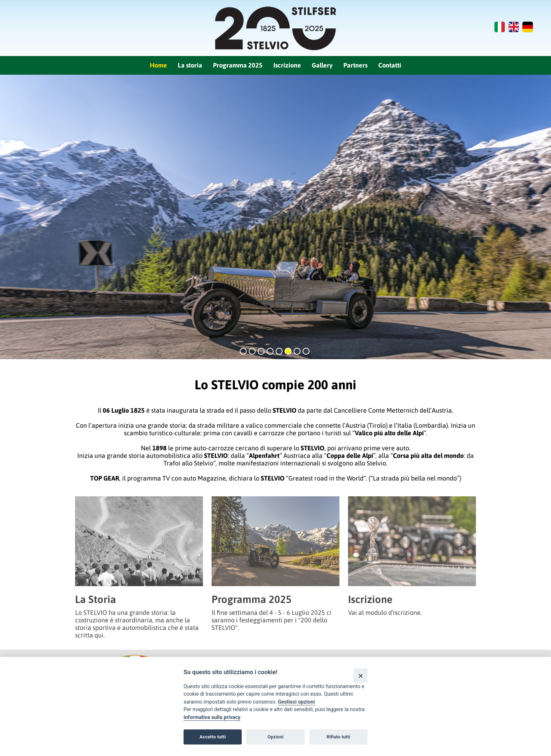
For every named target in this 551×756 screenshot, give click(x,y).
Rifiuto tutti (338, 737)
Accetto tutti (213, 737)
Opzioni (276, 737)
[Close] (360, 675)
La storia (190, 65)
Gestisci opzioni (297, 702)
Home (158, 65)
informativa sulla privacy (212, 717)
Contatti (390, 65)
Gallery (322, 65)
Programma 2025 (238, 65)
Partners (355, 65)
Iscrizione (287, 65)
